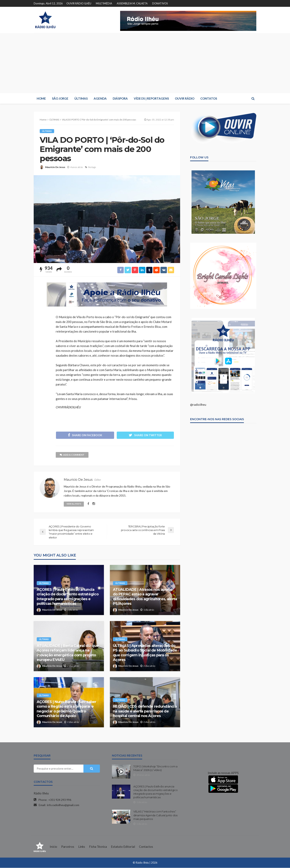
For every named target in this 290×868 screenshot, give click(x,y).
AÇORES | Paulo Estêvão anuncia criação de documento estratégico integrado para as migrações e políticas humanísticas (68, 597)
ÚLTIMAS (81, 98)
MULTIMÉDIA (104, 3)
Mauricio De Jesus (55, 167)
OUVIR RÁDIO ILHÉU (79, 3)
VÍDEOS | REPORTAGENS (151, 98)
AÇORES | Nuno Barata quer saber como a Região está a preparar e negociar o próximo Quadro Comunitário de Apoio (67, 709)
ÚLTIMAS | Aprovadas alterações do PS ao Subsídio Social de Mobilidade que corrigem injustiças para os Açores (145, 653)
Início (53, 847)
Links (82, 847)
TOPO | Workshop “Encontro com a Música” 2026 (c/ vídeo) (155, 768)
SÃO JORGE (60, 98)
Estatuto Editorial (123, 847)
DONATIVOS (160, 3)
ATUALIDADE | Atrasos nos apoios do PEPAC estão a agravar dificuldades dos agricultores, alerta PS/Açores (145, 597)
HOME (41, 98)
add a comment (72, 455)
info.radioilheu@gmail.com (63, 805)
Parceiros (68, 847)
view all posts (74, 504)
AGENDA (100, 98)
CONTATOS (209, 98)
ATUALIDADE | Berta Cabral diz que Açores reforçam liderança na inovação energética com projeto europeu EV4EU (68, 653)
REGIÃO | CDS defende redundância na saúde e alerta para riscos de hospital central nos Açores (145, 712)
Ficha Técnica (98, 847)
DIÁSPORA (120, 98)
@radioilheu (198, 405)
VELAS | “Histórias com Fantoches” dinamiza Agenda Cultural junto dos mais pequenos (155, 815)
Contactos (146, 847)
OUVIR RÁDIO (185, 98)
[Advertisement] (145, 63)
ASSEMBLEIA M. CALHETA (132, 3)
